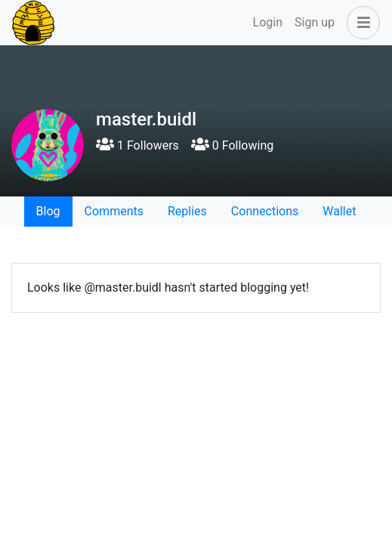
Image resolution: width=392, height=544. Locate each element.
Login (268, 22)
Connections (265, 211)
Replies (187, 211)
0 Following (232, 145)
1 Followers (137, 145)
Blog (48, 211)
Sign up (315, 22)
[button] (360, 23)
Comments (114, 211)
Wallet (339, 211)
